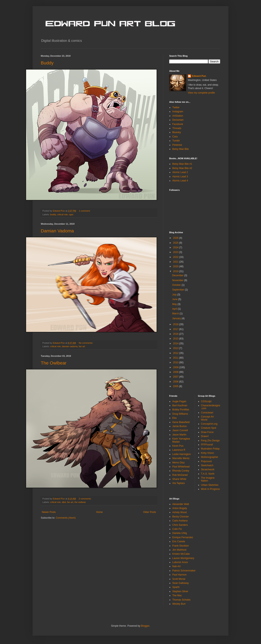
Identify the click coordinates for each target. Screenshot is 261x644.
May (175, 304)
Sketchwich (207, 465)
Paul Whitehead (181, 467)
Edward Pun (199, 76)
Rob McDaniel (180, 475)
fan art (82, 346)
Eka (174, 418)
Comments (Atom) (66, 518)
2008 (176, 372)
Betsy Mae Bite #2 (182, 168)
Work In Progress (210, 489)
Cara (175, 137)
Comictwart (207, 413)
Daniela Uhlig (180, 533)
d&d (64, 502)
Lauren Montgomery (183, 558)
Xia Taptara (179, 483)
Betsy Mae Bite (181, 149)
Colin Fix (177, 529)
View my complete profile (201, 93)
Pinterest (177, 145)
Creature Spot (209, 428)
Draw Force (207, 432)
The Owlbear (54, 363)
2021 (176, 262)
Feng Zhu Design (210, 441)
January (177, 318)
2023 (176, 252)
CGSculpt (206, 401)
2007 (176, 377)
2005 (176, 386)
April (175, 309)
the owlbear (80, 502)
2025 (176, 243)
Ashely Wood (179, 512)
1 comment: (85, 211)
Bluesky (177, 132)
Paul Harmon (179, 575)
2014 (176, 344)
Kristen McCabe (181, 554)
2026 (176, 238)
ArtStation (178, 116)
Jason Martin (179, 435)
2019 (176, 271)
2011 (176, 358)
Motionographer (210, 457)
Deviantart (178, 120)
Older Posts (150, 512)
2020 (176, 266)
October (177, 285)
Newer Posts (49, 512)
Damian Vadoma (57, 231)
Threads (177, 128)
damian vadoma (70, 346)
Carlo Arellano (180, 521)
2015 (176, 339)
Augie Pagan (179, 401)
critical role (62, 214)
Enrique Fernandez (183, 537)
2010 (176, 362)
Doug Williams (180, 414)
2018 (176, 324)
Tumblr (176, 141)
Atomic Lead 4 (180, 181)
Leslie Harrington (182, 454)
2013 (176, 348)
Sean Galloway (181, 583)
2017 (176, 329)
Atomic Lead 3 (180, 177)
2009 (176, 367)
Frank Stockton (181, 546)
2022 (176, 257)
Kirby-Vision (208, 453)
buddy (53, 214)
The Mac (177, 595)
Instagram (178, 112)
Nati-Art (176, 566)
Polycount (206, 461)
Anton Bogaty (180, 508)
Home (100, 512)
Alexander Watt (181, 504)
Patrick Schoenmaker (184, 571)
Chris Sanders (180, 525)
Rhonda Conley (181, 471)
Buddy (47, 63)
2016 (176, 334)
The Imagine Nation (208, 479)
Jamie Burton (180, 426)
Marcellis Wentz (181, 458)
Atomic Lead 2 (180, 172)
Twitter (176, 107)
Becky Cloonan (181, 517)
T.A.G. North (208, 474)
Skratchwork (208, 469)
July (175, 295)
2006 (176, 382)
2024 (176, 247)
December (178, 275)
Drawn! (205, 436)
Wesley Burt (179, 604)
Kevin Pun (178, 446)
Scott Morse (179, 579)
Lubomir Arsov (180, 562)
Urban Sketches (210, 485)
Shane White (179, 479)
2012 (176, 353)
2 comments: (85, 499)
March (176, 314)
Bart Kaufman (180, 405)
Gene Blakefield (181, 422)
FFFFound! (207, 445)
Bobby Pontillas (181, 410)
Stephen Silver (180, 591)
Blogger (145, 626)
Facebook (178, 124)
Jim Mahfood (179, 550)
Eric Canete (179, 541)
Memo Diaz (179, 463)
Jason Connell (180, 430)
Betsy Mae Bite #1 (182, 164)
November (178, 280)
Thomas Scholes (181, 600)
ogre (71, 214)
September (178, 290)
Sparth (176, 587)
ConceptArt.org (209, 424)
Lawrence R (179, 450)
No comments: (86, 343)
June (175, 299)
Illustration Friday (210, 449)
